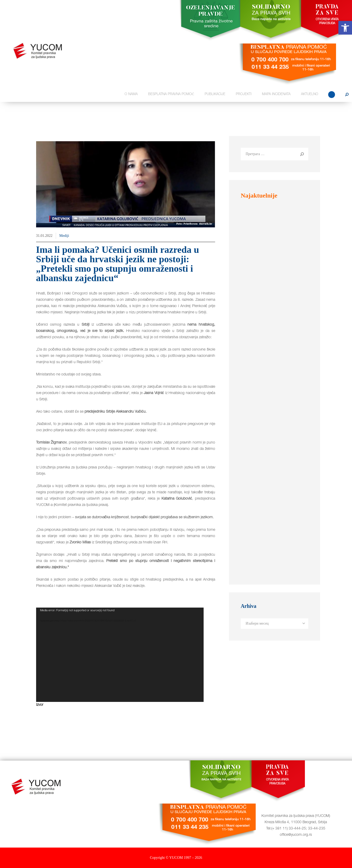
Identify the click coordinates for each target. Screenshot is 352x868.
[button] (345, 28)
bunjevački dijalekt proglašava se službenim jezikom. (172, 517)
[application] (120, 655)
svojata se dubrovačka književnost (102, 517)
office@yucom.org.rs (296, 835)
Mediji (64, 236)
